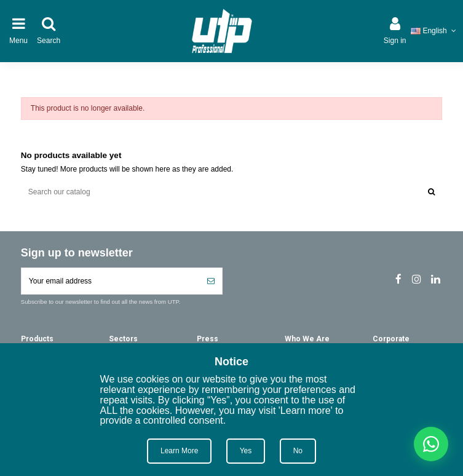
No (298, 451)
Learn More (179, 451)
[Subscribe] (211, 281)
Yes (246, 451)
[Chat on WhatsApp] (431, 444)
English (434, 31)
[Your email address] (111, 281)
